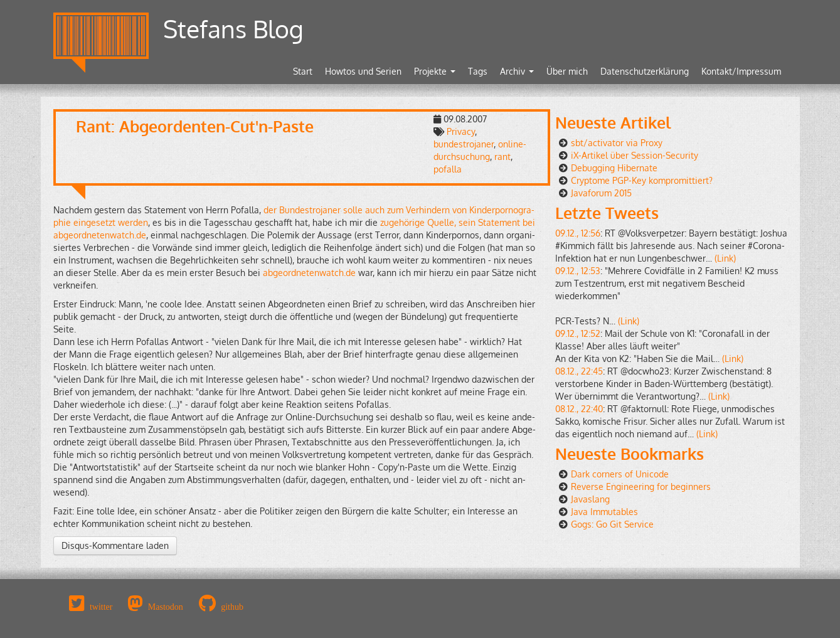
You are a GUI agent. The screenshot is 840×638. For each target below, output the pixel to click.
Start (303, 71)
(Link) (725, 258)
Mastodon (166, 607)
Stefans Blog (233, 29)
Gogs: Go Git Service (612, 524)
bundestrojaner (464, 144)
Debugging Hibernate (614, 168)
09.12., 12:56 (578, 233)
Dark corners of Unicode (620, 474)
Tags (478, 71)
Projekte (435, 71)
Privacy (461, 131)
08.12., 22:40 (579, 409)
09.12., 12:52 (578, 333)
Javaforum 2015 (601, 193)
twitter (101, 607)
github (232, 607)
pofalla (448, 169)
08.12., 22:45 (579, 371)
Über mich (567, 71)
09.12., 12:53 (578, 271)
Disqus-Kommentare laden (115, 545)
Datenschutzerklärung (645, 71)
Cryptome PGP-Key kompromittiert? (642, 180)
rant (502, 157)
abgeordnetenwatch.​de (309, 273)
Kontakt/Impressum (741, 71)
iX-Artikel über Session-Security (635, 155)
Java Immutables (604, 512)
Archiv (517, 71)
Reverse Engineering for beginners (641, 486)
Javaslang (590, 499)
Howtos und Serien (363, 71)
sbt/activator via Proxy (617, 143)
